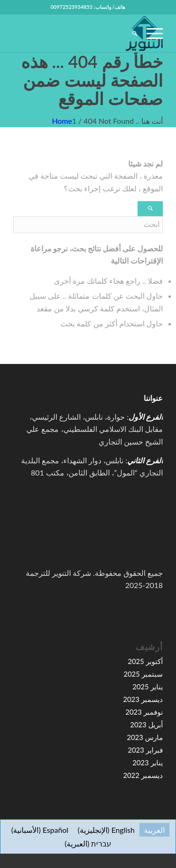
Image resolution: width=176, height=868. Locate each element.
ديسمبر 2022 (143, 775)
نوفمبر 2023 (144, 712)
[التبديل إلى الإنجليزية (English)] (106, 830)
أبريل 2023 (146, 725)
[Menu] (150, 33)
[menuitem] (130, 33)
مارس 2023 (145, 737)
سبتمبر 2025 (143, 674)
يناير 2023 (148, 762)
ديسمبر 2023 (143, 699)
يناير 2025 (148, 687)
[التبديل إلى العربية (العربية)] (154, 830)
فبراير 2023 (145, 750)
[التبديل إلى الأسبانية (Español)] (40, 830)
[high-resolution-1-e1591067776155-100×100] (103, 33)
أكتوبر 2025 (145, 661)
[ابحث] (130, 33)
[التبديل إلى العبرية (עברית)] (88, 843)
